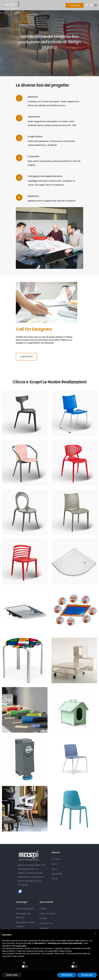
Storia (54, 864)
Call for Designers (48, 914)
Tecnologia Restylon (25, 909)
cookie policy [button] (21, 946)
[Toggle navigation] (96, 5)
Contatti (43, 918)
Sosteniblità (57, 874)
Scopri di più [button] (12, 975)
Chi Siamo (56, 859)
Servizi (54, 879)
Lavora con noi (46, 923)
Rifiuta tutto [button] (67, 975)
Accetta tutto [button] (87, 975)
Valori (54, 869)
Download (44, 928)
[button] (96, 933)
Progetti (43, 909)
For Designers (75, 5)
